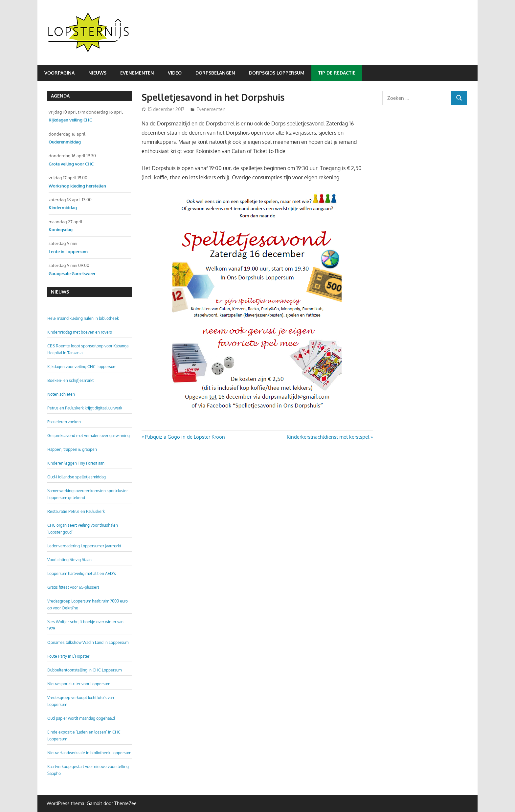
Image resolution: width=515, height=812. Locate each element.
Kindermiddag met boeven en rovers (80, 332)
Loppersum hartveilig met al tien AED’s (82, 573)
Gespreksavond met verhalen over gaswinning (89, 436)
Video (175, 73)
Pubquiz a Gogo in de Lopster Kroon (185, 437)
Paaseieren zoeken (64, 422)
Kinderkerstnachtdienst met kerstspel (328, 437)
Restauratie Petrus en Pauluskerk (76, 511)
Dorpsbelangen (215, 73)
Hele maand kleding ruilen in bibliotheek (83, 318)
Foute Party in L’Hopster (68, 656)
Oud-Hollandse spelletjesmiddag (77, 477)
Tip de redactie (337, 73)
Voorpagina (59, 73)
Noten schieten (61, 394)
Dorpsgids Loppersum (277, 73)
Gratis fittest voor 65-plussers (73, 587)
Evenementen (137, 73)
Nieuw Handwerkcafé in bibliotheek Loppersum (89, 753)
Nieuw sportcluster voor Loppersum (79, 684)
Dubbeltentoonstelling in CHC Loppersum (84, 670)
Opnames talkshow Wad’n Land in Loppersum (88, 642)
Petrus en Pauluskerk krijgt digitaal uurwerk (85, 408)
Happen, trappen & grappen (72, 449)
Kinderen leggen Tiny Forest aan (76, 463)
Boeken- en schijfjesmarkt (70, 380)
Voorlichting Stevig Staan (69, 560)
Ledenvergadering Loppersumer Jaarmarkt (84, 546)
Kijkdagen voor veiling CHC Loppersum (82, 367)
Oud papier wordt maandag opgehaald (81, 718)
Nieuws (97, 73)
